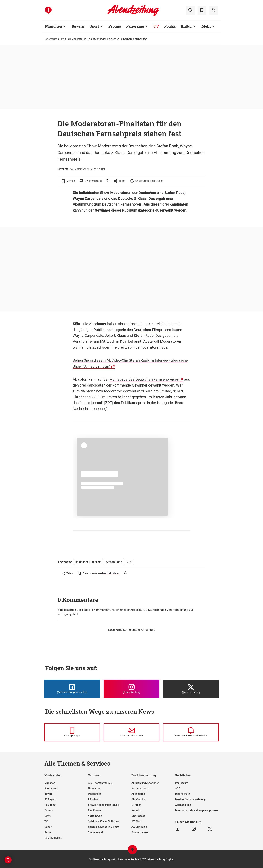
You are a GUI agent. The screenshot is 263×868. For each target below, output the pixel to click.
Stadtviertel (51, 788)
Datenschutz (182, 794)
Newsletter (94, 788)
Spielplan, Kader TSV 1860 (103, 827)
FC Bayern (50, 799)
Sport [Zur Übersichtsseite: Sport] (94, 26)
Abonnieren (138, 794)
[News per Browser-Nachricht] (191, 732)
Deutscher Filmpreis (88, 562)
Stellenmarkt (96, 832)
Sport (47, 816)
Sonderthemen (140, 832)
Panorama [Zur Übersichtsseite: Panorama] (135, 26)
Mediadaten (139, 816)
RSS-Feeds (94, 799)
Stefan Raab (174, 193)
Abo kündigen (183, 805)
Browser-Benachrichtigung (104, 805)
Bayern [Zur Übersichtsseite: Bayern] (78, 26)
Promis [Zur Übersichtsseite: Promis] (115, 26)
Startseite (52, 39)
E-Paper (136, 805)
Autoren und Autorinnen (145, 783)
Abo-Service (139, 799)
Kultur (48, 827)
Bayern (48, 794)
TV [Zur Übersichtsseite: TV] (156, 26)
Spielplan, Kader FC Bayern (104, 821)
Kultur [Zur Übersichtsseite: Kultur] (186, 26)
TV (62, 39)
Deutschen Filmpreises (152, 330)
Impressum (182, 783)
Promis (48, 810)
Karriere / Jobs (140, 788)
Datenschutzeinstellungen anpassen (196, 810)
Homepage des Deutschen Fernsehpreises (144, 379)
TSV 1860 (50, 805)
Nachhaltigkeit (53, 838)
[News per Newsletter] (131, 732)
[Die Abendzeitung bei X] (191, 689)
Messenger (95, 794)
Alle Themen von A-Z (100, 783)
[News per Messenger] (72, 732)
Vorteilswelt (95, 816)
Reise (48, 832)
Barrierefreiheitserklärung (190, 799)
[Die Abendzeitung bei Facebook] (72, 689)
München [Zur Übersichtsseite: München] (54, 26)
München (50, 783)
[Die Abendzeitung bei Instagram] (131, 689)
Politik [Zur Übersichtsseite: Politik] (170, 26)
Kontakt (136, 810)
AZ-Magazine (139, 827)
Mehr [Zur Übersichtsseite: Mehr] (206, 26)
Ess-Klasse (94, 810)
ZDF (108, 403)
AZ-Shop (136, 821)
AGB (178, 788)
